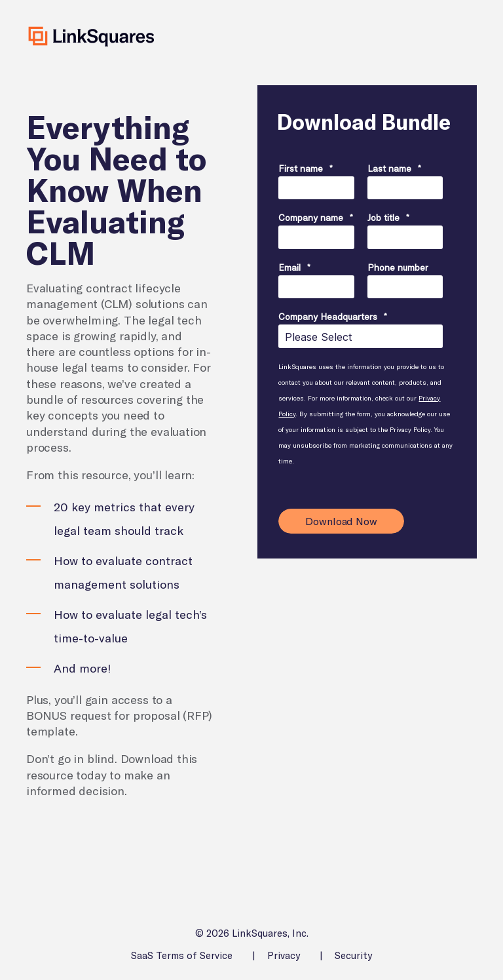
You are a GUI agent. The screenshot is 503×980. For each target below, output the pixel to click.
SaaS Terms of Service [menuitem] (182, 955)
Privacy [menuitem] (284, 955)
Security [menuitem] (353, 955)
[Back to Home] (92, 36)
